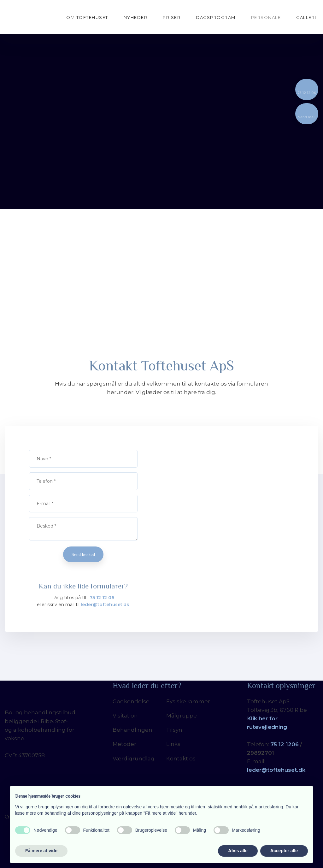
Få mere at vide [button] (41, 851)
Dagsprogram (216, 17)
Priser (172, 17)
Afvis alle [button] (238, 851)
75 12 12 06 (102, 598)
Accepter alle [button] (284, 851)
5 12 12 (283, 744)
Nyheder (136, 17)
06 (295, 744)
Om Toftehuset (87, 17)
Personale (266, 17)
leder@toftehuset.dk (105, 605)
